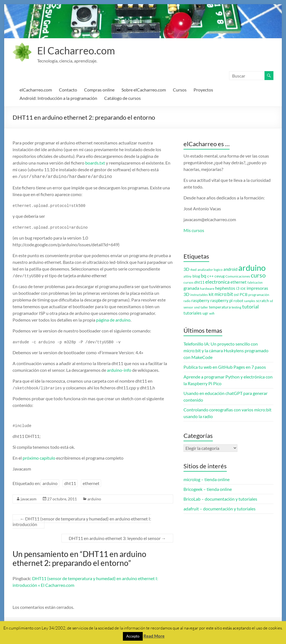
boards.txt (95, 163)
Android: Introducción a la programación (58, 98)
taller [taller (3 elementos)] (204, 307)
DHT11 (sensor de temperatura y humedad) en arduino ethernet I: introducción (82, 521)
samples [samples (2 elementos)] (250, 301)
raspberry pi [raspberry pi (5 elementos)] (221, 301)
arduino (50, 483)
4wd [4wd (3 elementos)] (193, 270)
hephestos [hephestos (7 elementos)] (225, 288)
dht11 (70, 483)
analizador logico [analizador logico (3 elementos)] (210, 270)
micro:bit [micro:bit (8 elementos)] (224, 294)
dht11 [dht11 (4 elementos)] (199, 282)
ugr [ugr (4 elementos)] (205, 313)
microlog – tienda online (207, 479)
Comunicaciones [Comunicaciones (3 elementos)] (238, 276)
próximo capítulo (39, 457)
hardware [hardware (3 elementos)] (207, 289)
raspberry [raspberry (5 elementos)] (200, 301)
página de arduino (113, 319)
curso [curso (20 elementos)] (258, 275)
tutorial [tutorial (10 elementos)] (251, 307)
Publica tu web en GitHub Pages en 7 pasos (225, 367)
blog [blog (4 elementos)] (196, 276)
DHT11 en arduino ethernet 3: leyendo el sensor (117, 538)
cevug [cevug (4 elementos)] (220, 276)
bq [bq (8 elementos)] (204, 276)
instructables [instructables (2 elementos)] (199, 295)
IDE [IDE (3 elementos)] (243, 289)
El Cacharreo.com (76, 50)
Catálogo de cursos (122, 98)
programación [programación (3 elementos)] (259, 295)
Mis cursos (194, 230)
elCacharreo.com (36, 90)
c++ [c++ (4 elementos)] (210, 276)
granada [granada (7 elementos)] (191, 288)
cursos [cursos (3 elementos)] (188, 282)
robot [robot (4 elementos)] (238, 301)
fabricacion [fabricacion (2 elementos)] (255, 282)
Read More (154, 636)
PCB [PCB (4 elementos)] (244, 295)
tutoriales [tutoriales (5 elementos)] (193, 313)
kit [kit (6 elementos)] (211, 294)
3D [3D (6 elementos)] (186, 269)
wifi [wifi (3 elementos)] (212, 313)
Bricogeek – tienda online (208, 489)
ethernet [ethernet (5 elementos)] (239, 282)
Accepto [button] (133, 636)
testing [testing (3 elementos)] (236, 307)
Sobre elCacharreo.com (144, 90)
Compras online (99, 90)
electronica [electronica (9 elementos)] (217, 282)
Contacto (68, 90)
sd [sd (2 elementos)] (271, 301)
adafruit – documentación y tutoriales (220, 509)
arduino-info (119, 369)
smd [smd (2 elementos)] (197, 307)
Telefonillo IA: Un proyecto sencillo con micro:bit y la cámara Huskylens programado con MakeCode (226, 350)
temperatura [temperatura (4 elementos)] (220, 307)
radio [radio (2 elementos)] (187, 301)
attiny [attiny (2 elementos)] (188, 276)
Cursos (180, 90)
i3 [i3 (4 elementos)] (238, 288)
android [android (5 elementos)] (230, 269)
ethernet (91, 483)
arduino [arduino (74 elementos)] (252, 268)
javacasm (29, 498)
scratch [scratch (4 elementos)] (263, 301)
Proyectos (203, 90)
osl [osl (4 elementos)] (236, 295)
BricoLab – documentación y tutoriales (220, 499)
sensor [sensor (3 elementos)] (188, 307)
